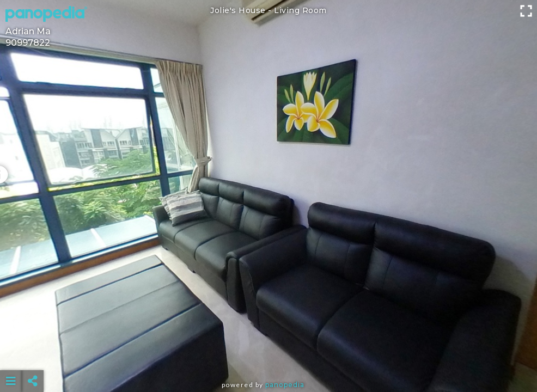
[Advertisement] (269, 354)
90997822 (28, 43)
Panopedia (285, 385)
